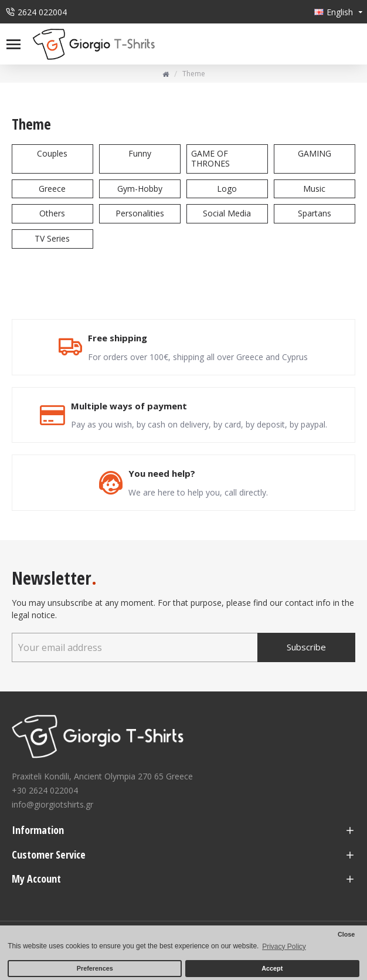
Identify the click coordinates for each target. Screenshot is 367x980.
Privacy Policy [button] (284, 947)
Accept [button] (272, 968)
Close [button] (346, 934)
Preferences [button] (95, 968)
